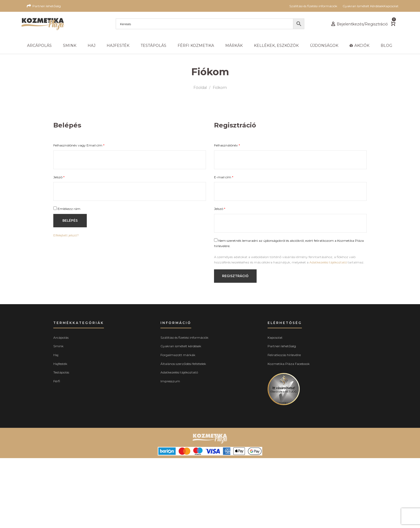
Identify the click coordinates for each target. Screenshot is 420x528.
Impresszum (170, 381)
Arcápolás (61, 337)
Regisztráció (235, 276)
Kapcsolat (275, 337)
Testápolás (61, 372)
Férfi (57, 381)
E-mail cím (224, 177)
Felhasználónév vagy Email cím (79, 145)
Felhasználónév (227, 145)
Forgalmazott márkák (178, 355)
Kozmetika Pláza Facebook (289, 364)
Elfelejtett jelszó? (66, 235)
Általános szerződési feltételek (183, 364)
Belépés (70, 220)
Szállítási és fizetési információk (184, 337)
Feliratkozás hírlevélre (284, 355)
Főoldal (200, 88)
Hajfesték (60, 364)
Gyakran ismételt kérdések (181, 346)
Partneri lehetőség (282, 346)
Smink (58, 346)
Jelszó (59, 177)
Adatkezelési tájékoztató (328, 262)
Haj (56, 355)
